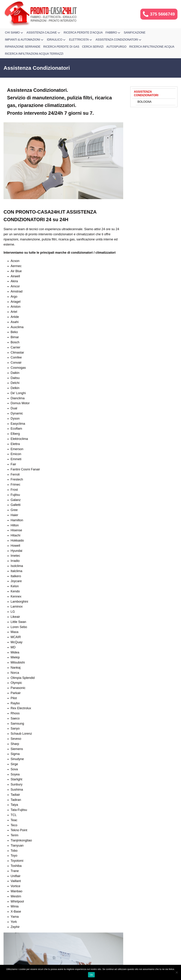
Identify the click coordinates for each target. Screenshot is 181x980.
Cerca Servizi (93, 47)
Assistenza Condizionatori (119, 40)
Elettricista (81, 40)
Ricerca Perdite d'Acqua (83, 33)
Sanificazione (135, 33)
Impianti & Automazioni (24, 40)
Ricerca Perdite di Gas (61, 47)
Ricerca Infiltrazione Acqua (152, 47)
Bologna (144, 102)
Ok (91, 975)
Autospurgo (116, 47)
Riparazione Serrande (23, 47)
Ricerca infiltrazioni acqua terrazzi (34, 54)
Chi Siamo (14, 33)
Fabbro (113, 33)
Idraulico (57, 40)
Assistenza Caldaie (44, 33)
